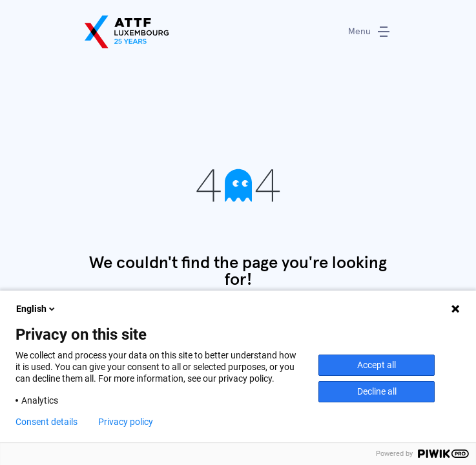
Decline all (377, 391)
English (36, 309)
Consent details (47, 422)
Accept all (377, 365)
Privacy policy (126, 422)
